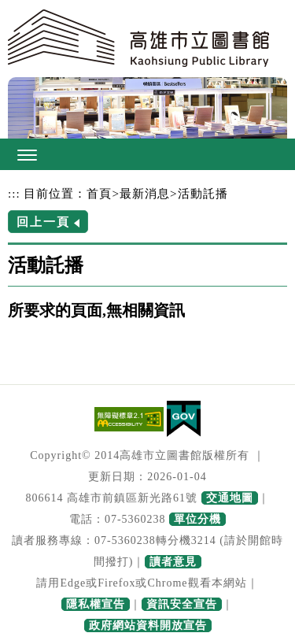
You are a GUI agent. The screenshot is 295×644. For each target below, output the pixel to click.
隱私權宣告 (96, 604)
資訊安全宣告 (182, 604)
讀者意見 (173, 562)
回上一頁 (43, 222)
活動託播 (203, 193)
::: (14, 193)
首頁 (99, 193)
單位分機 (197, 519)
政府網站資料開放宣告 (148, 625)
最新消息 (145, 193)
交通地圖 (230, 498)
